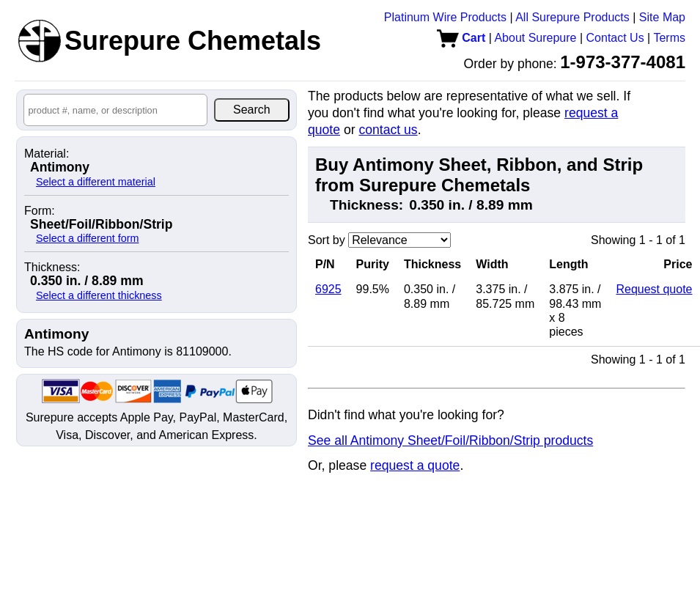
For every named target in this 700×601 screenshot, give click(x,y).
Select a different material (96, 182)
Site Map (662, 17)
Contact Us (615, 38)
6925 (328, 289)
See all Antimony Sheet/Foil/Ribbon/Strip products (450, 440)
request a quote (415, 465)
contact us (388, 130)
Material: (47, 154)
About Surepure (535, 38)
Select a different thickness (99, 295)
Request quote (654, 289)
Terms (669, 38)
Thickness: (52, 268)
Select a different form (88, 238)
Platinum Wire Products (445, 17)
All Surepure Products (572, 17)
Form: (40, 211)
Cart (461, 38)
